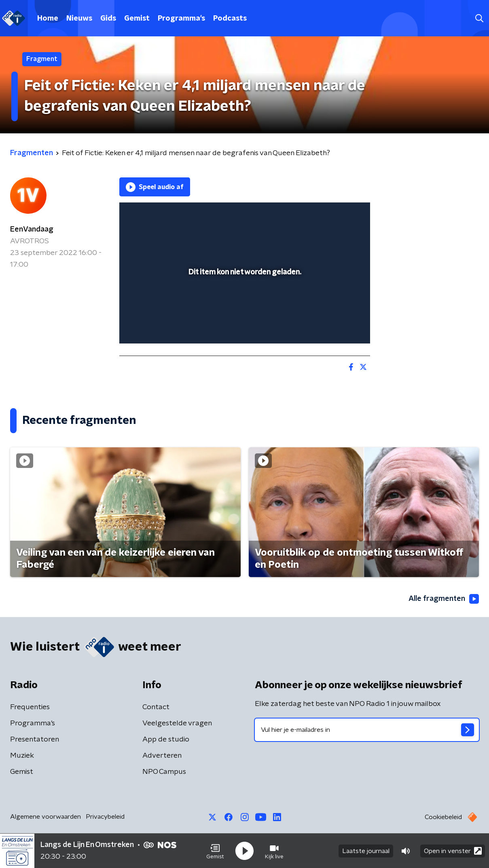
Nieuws (79, 19)
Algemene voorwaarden (46, 817)
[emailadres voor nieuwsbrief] (367, 730)
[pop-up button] (334, 326)
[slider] (244, 304)
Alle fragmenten (444, 599)
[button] (215, 851)
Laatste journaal (366, 851)
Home (48, 19)
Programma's (181, 19)
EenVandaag (32, 230)
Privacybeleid (105, 817)
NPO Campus (164, 772)
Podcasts (230, 19)
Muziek (22, 756)
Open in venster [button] (453, 851)
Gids (108, 19)
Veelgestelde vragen (177, 723)
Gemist (137, 19)
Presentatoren (35, 739)
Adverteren (162, 756)
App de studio (166, 739)
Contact (156, 707)
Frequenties (30, 707)
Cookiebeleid (443, 817)
